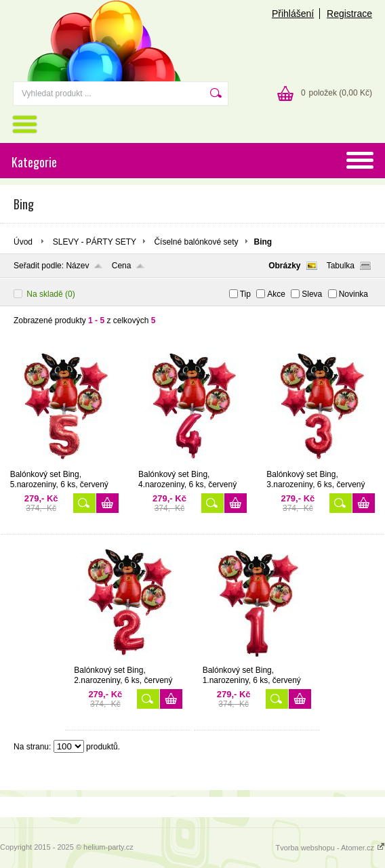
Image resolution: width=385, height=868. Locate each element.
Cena (122, 266)
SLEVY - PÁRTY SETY (95, 242)
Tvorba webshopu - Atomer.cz (330, 848)
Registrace (349, 14)
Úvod (23, 242)
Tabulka (341, 266)
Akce (276, 294)
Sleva (312, 294)
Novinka (353, 294)
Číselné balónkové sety (196, 242)
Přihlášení (293, 14)
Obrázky (284, 266)
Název (77, 266)
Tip (245, 294)
